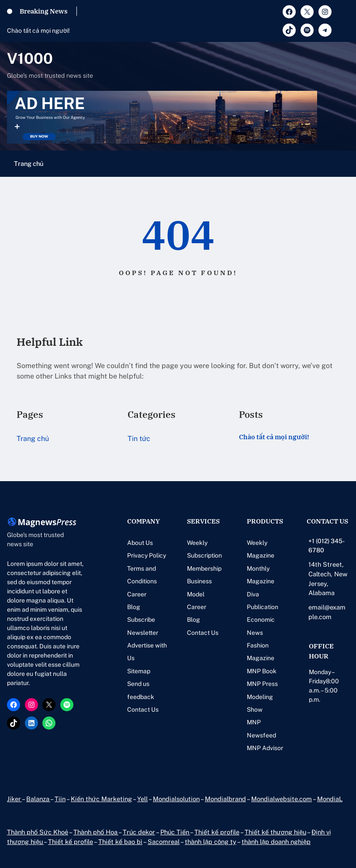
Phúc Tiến (175, 832)
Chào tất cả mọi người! (38, 31)
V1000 (30, 59)
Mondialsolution (176, 799)
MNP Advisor (265, 748)
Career (137, 594)
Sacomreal (164, 842)
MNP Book (262, 671)
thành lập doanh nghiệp (276, 842)
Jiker (14, 799)
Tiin (60, 799)
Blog (134, 607)
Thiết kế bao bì (120, 842)
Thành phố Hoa (96, 832)
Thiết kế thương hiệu (275, 832)
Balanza (38, 799)
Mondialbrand (225, 799)
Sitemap (139, 671)
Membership (204, 568)
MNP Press (262, 684)
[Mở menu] (344, 164)
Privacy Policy (147, 555)
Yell (142, 799)
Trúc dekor (139, 832)
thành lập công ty (211, 842)
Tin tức (139, 439)
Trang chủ (29, 164)
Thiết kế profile (217, 832)
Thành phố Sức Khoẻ (38, 832)
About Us (140, 543)
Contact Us (143, 710)
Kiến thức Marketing (101, 799)
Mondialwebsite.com (282, 799)
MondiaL (330, 799)
